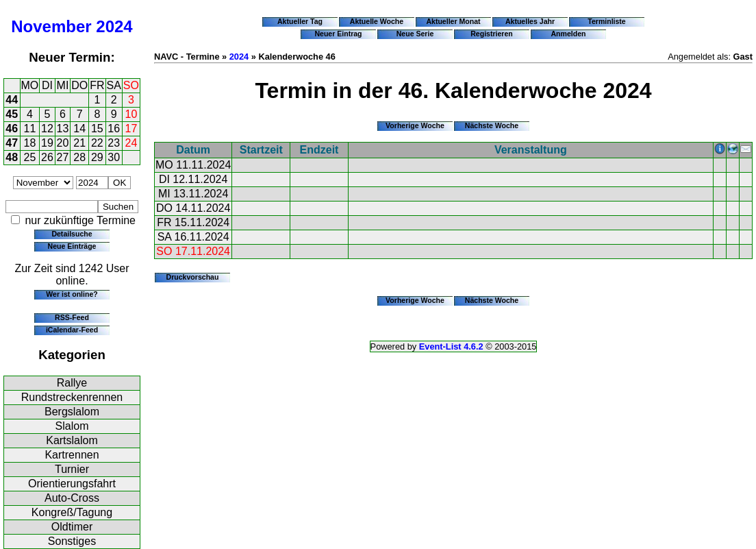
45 (12, 114)
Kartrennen (72, 455)
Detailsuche (72, 234)
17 (131, 129)
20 (63, 143)
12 (47, 129)
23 (114, 143)
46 (12, 129)
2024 (114, 26)
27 (63, 157)
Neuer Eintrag (338, 34)
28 (79, 157)
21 (79, 143)
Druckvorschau (193, 277)
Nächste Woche (492, 125)
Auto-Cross (72, 498)
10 (131, 114)
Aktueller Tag (300, 21)
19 (47, 143)
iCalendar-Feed (72, 330)
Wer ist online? (72, 294)
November (51, 26)
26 (47, 157)
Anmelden (569, 34)
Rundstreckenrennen (72, 397)
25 (30, 157)
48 (12, 157)
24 (131, 143)
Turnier (72, 469)
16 (114, 129)
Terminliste (606, 21)
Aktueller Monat (453, 21)
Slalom (72, 426)
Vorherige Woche (415, 125)
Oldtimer (72, 527)
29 (97, 157)
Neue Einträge (72, 246)
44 (12, 100)
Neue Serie (415, 34)
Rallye (72, 383)
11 (30, 129)
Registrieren (492, 34)
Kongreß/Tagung (72, 512)
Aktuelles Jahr (530, 21)
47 (12, 143)
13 (63, 129)
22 (97, 143)
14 (79, 129)
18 (30, 143)
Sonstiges (72, 541)
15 (97, 129)
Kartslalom (72, 440)
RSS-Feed (72, 317)
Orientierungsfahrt (72, 484)
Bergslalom (72, 412)
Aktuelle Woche (377, 21)
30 (114, 157)
